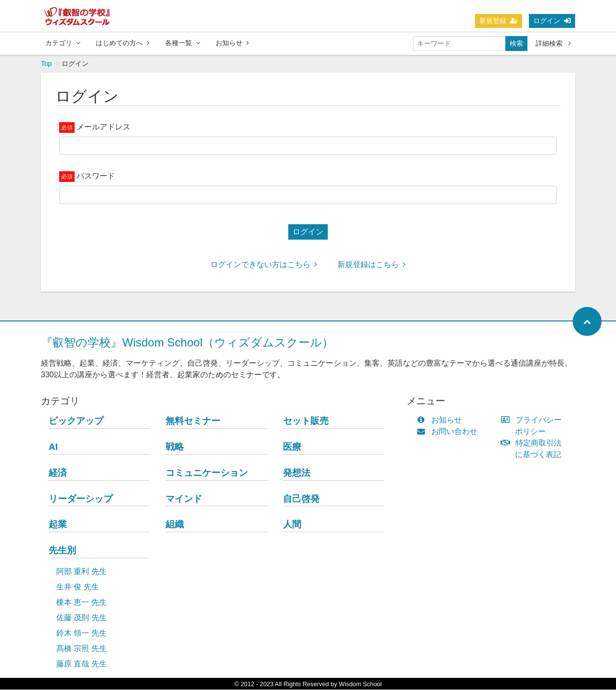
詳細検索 (553, 43)
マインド (184, 499)
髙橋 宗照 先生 (82, 649)
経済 (58, 473)
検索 (516, 43)
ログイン (552, 21)
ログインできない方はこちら (264, 265)
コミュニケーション (207, 473)
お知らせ (232, 43)
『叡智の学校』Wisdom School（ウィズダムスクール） (187, 343)
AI (53, 447)
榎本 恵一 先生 (82, 603)
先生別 (62, 551)
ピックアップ (76, 421)
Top (46, 64)
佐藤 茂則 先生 (82, 618)
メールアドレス (103, 127)
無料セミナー (193, 421)
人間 (292, 525)
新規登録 (499, 21)
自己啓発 (301, 499)
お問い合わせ (449, 432)
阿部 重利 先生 (82, 572)
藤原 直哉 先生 (82, 664)
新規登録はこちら (372, 265)
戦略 (175, 447)
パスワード (96, 176)
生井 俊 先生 (78, 587)
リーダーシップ (81, 499)
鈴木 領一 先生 (82, 633)
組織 (175, 525)
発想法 (297, 473)
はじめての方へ (122, 43)
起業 (58, 525)
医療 (292, 447)
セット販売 (306, 421)
